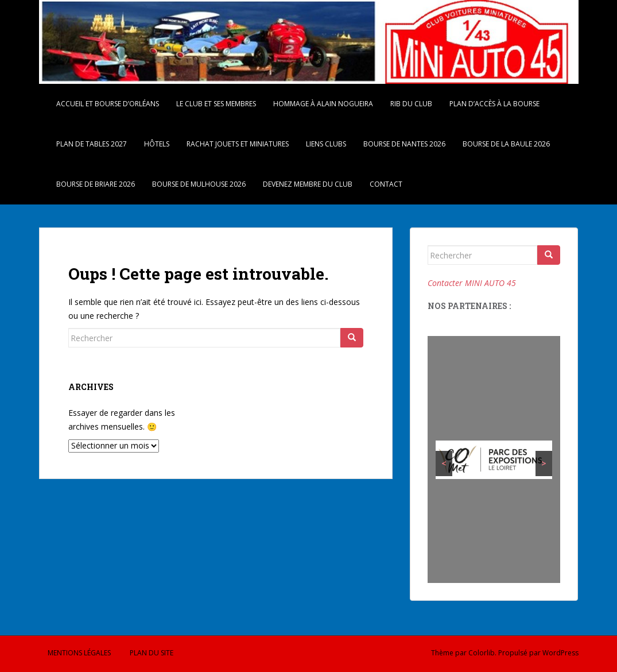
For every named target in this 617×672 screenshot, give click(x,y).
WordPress (560, 653)
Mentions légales (79, 653)
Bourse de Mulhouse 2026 (199, 184)
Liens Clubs (326, 144)
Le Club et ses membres (216, 104)
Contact (386, 184)
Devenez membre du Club (308, 184)
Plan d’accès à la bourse (494, 104)
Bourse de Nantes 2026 (404, 144)
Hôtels (157, 144)
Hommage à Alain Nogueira (323, 104)
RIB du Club (411, 104)
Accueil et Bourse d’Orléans (108, 104)
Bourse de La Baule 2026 (506, 144)
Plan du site (152, 653)
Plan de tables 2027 (92, 144)
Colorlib (482, 653)
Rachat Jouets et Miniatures (238, 144)
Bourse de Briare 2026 (96, 184)
